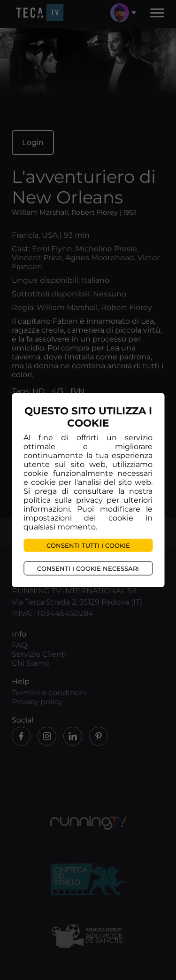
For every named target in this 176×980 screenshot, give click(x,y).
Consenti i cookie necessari (88, 568)
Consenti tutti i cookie (88, 545)
